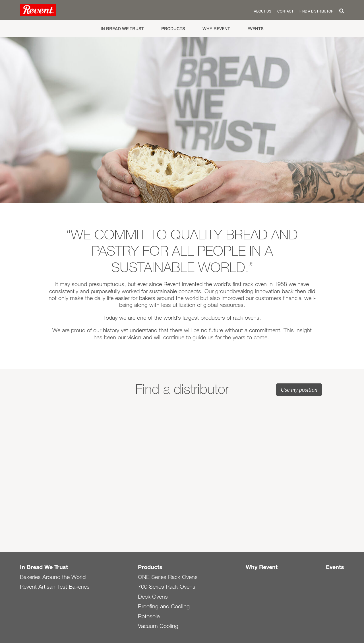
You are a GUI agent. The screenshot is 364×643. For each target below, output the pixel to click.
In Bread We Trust (122, 29)
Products (173, 29)
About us (263, 11)
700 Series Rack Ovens (167, 587)
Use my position (299, 390)
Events (256, 29)
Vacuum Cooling (158, 626)
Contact (285, 11)
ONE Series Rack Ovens (168, 577)
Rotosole (149, 616)
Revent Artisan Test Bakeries (55, 587)
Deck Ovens (153, 597)
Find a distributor (316, 11)
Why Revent (216, 29)
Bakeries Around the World (53, 577)
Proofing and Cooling (164, 606)
